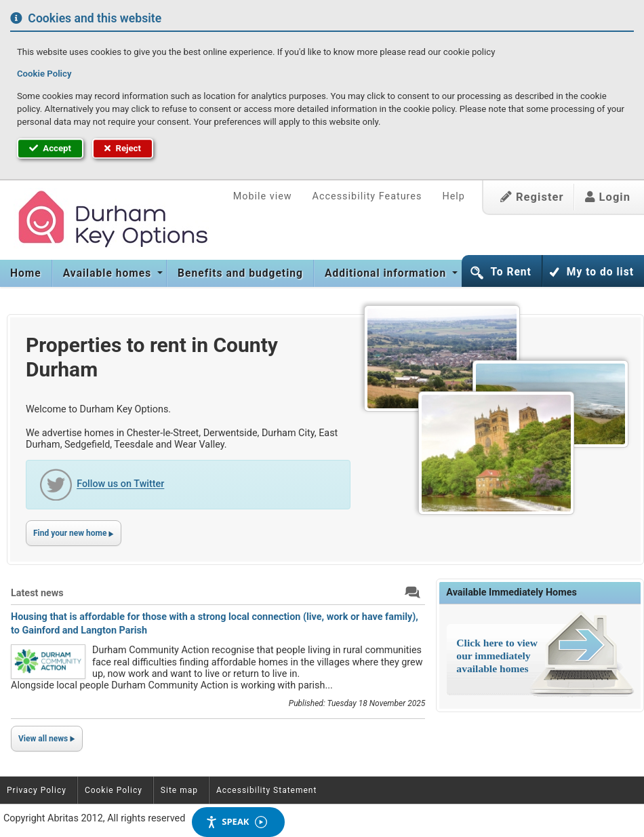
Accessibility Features (367, 196)
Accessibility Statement (266, 790)
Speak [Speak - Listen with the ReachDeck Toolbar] (236, 822)
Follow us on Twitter (120, 485)
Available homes (109, 273)
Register (532, 197)
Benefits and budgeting (240, 273)
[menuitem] (26, 273)
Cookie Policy (44, 74)
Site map (179, 790)
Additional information (387, 273)
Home (26, 273)
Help (453, 196)
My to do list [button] (600, 272)
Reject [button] (123, 148)
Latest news (37, 593)
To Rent (510, 272)
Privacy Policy (37, 790)
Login (608, 197)
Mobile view (263, 196)
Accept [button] (50, 148)
